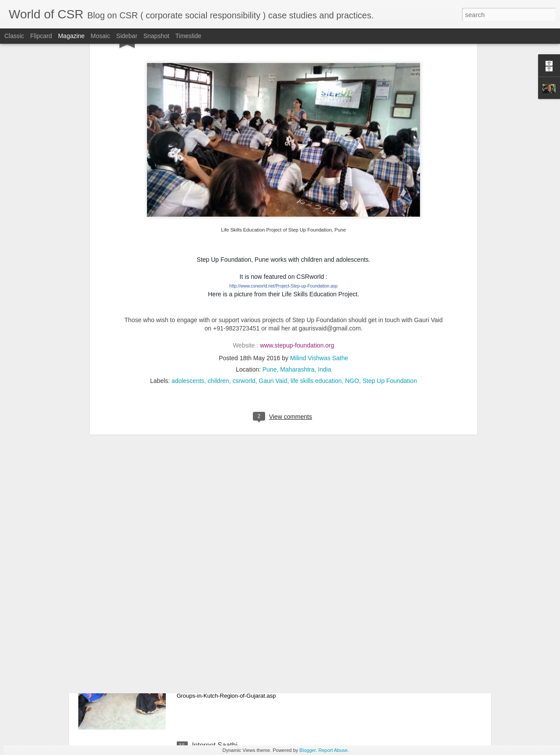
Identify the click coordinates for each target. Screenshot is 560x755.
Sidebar (127, 36)
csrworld (244, 270)
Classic (14, 36)
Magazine (72, 36)
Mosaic (100, 36)
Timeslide (188, 36)
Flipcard (41, 36)
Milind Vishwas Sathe (319, 247)
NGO (352, 270)
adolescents (188, 270)
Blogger (307, 750)
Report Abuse (333, 750)
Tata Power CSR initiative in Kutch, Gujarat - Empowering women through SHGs (261, 650)
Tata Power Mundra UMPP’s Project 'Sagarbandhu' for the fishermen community (271, 550)
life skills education (316, 270)
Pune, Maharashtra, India (297, 259)
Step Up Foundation (390, 270)
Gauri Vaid (273, 270)
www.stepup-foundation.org (297, 235)
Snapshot (156, 36)
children (219, 270)
